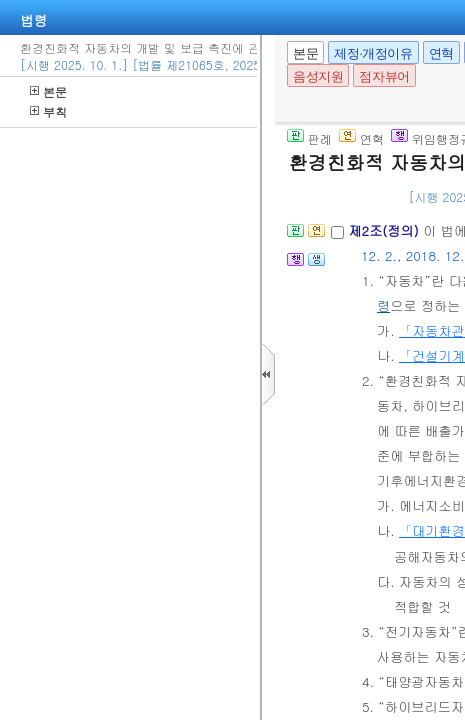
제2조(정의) (385, 230)
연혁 (441, 53)
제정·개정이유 (373, 53)
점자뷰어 (384, 76)
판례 (309, 138)
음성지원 (318, 76)
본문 (48, 91)
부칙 (48, 111)
